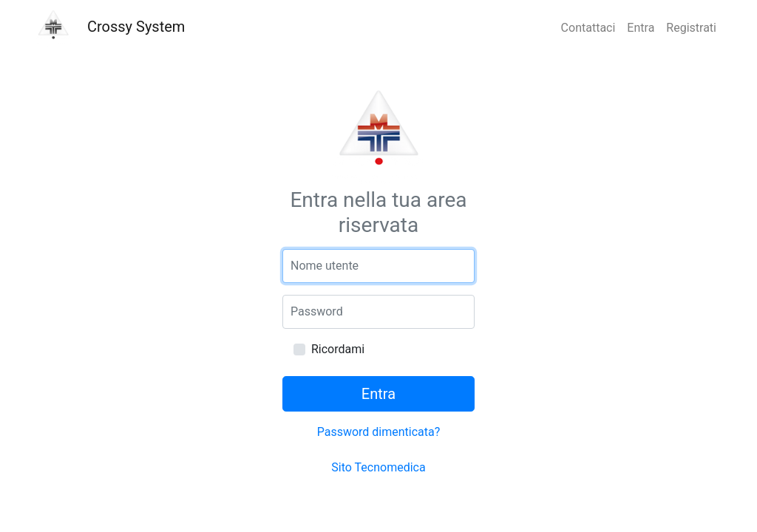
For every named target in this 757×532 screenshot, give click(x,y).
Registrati (691, 28)
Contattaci (588, 28)
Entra (641, 28)
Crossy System (110, 28)
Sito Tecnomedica (378, 467)
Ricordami (338, 349)
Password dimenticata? (379, 432)
